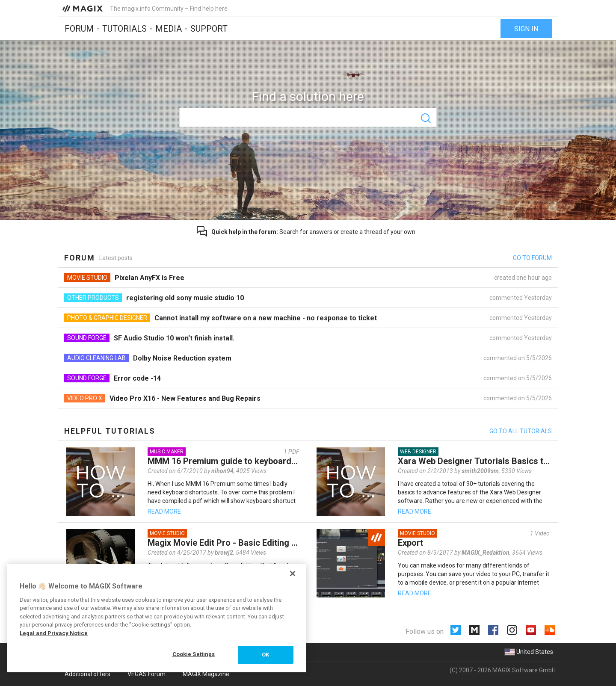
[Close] (293, 574)
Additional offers (87, 674)
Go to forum (532, 258)
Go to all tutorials (521, 431)
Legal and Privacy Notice (54, 633)
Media (169, 29)
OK (265, 655)
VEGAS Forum (147, 674)
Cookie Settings (194, 654)
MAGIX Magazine (206, 674)
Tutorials (124, 29)
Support (209, 29)
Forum (79, 29)
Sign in (526, 29)
